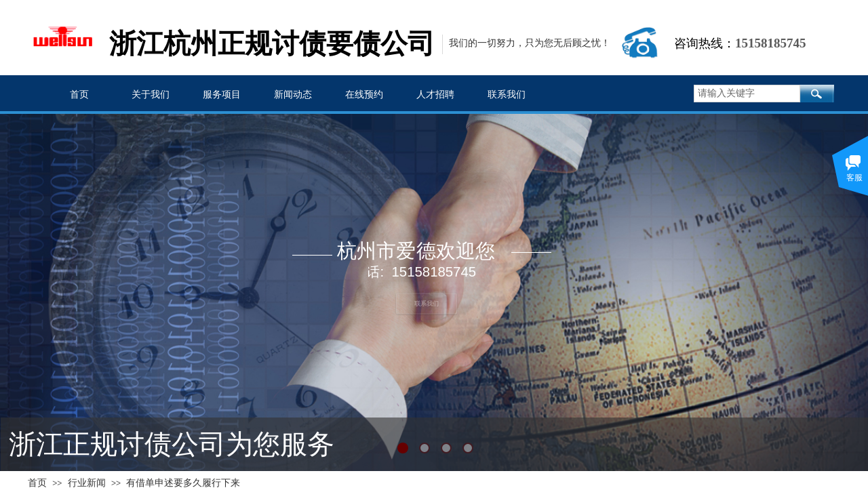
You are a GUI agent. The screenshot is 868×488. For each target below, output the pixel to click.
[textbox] (747, 94)
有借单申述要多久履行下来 (183, 483)
